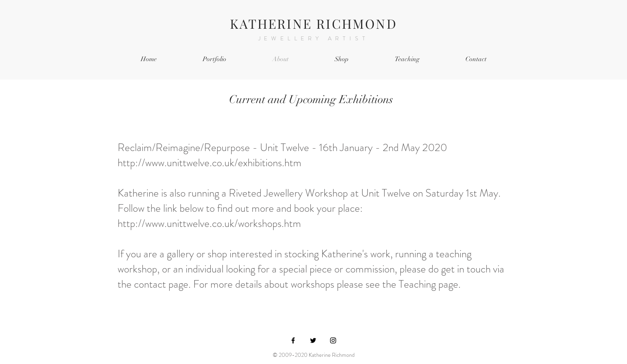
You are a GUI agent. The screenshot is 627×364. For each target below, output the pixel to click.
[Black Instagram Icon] (333, 340)
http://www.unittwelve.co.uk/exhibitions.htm (210, 163)
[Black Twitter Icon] (313, 340)
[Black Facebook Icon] (293, 340)
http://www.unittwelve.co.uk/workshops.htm (211, 223)
